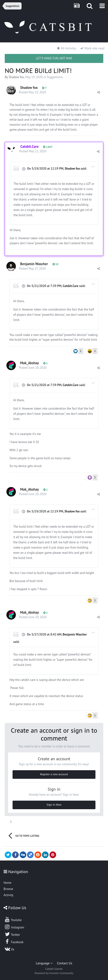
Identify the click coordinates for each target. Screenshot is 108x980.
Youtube (13, 919)
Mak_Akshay (29, 363)
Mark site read (92, 48)
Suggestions (55, 77)
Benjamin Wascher (34, 264)
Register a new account (54, 774)
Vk (9, 949)
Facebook (14, 942)
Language (44, 963)
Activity (8, 895)
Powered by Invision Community (54, 973)
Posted (32, 92)
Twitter (12, 934)
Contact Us (65, 963)
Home (7, 883)
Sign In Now (54, 805)
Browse (8, 889)
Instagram (14, 927)
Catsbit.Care (71, 286)
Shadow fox (16, 77)
